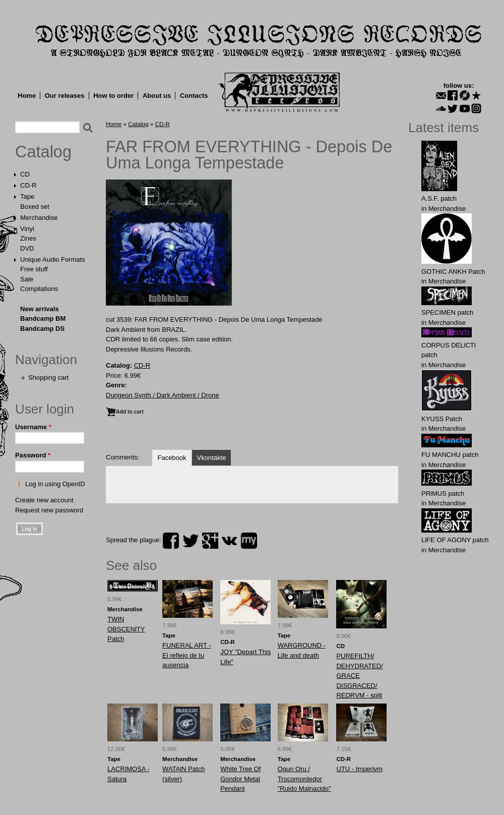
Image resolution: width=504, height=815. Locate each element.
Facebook (172, 458)
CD (25, 174)
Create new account (44, 500)
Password (33, 455)
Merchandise (39, 218)
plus (210, 541)
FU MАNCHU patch (450, 455)
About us (157, 96)
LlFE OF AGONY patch (455, 540)
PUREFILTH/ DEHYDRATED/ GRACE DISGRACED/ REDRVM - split (359, 676)
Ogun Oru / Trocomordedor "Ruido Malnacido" (304, 779)
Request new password (49, 510)
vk (229, 541)
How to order (113, 96)
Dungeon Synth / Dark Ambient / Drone (163, 395)
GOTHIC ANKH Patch (453, 272)
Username (33, 427)
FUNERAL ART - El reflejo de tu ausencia (187, 655)
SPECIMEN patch (447, 312)
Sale (27, 279)
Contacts (194, 96)
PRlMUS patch (443, 493)
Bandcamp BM (43, 318)
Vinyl (27, 229)
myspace (249, 541)
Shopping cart (48, 377)
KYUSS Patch (442, 419)
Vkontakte (212, 458)
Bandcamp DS (42, 329)
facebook (171, 541)
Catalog (43, 152)
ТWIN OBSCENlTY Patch (126, 629)
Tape (27, 196)
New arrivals (40, 309)
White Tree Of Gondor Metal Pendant (240, 779)
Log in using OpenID (55, 484)
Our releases (65, 96)
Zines (28, 238)
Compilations (39, 289)
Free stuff (34, 269)
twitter (191, 541)
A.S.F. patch (439, 198)
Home (27, 96)
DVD (27, 248)
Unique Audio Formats (53, 259)
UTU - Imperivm (359, 769)
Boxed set (35, 207)
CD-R (28, 185)
